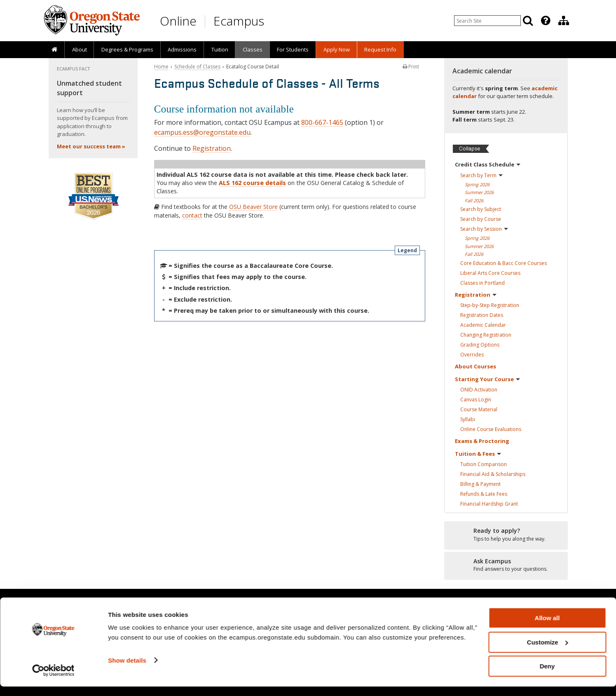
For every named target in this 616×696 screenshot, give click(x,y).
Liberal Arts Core (490, 273)
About (80, 49)
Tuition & (478, 454)
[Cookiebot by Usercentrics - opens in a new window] (53, 680)
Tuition (220, 49)
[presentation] (545, 21)
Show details (127, 669)
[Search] (528, 21)
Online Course (491, 429)
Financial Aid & (493, 474)
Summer (479, 192)
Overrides (472, 355)
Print (411, 67)
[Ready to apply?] (506, 535)
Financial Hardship (489, 504)
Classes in (482, 283)
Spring (477, 184)
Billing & (480, 484)
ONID (479, 390)
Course (479, 409)
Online (178, 21)
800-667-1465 (322, 122)
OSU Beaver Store (253, 207)
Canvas (476, 400)
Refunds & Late (484, 494)
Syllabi (468, 419)
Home (161, 67)
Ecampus (239, 21)
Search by (481, 175)
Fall (474, 200)
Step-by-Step (490, 305)
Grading (480, 345)
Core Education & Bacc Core (504, 263)
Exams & (482, 441)
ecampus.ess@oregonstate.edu (202, 132)
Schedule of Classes (197, 67)
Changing (486, 335)
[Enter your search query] (487, 21)
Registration (212, 148)
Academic (483, 325)
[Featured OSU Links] (546, 21)
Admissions (182, 49)
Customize (548, 652)
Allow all (547, 627)
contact (192, 215)
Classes (253, 49)
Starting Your (487, 379)
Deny (547, 676)
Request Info (380, 49)
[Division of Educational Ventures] (564, 21)
